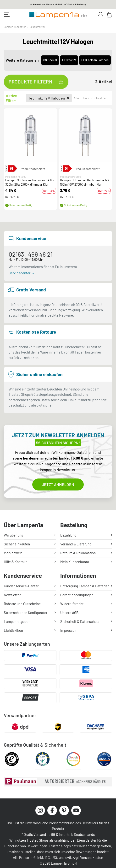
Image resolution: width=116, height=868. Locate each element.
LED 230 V (69, 60)
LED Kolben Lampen (95, 60)
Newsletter (12, 595)
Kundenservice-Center (21, 586)
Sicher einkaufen (17, 544)
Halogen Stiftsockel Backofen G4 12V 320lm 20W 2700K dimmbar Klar (30, 183)
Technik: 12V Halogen (49, 98)
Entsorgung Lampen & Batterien (85, 586)
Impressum (69, 630)
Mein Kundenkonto (75, 562)
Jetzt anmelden (58, 484)
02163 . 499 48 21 (31, 254)
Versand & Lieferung (76, 544)
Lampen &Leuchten (15, 27)
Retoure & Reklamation (78, 553)
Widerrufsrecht (72, 604)
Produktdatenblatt (32, 169)
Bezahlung (68, 535)
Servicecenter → (22, 273)
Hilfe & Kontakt (15, 562)
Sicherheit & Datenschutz (80, 621)
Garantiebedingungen (77, 595)
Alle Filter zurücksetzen (91, 98)
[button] (31, 135)
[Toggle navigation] (7, 15)
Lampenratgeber (17, 621)
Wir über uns (13, 535)
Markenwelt (13, 553)
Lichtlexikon (13, 630)
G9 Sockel (50, 60)
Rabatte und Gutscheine (22, 604)
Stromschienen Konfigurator (26, 613)
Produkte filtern (36, 82)
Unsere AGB (69, 613)
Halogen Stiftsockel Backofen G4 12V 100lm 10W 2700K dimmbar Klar (85, 183)
